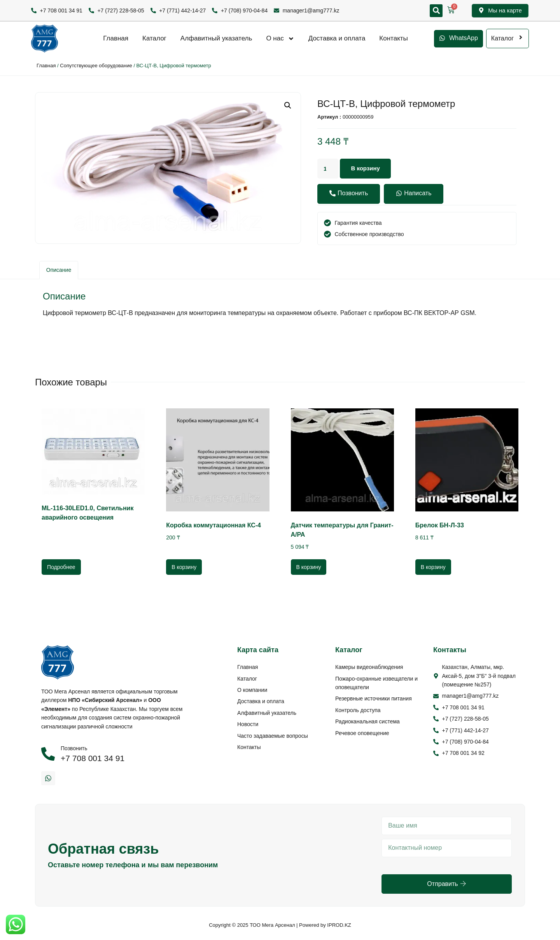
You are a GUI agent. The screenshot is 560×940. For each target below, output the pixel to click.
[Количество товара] (329, 169)
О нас (280, 39)
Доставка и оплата (337, 38)
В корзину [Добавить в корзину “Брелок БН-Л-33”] (433, 567)
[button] (436, 11)
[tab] (59, 270)
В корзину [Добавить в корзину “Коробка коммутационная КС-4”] (184, 567)
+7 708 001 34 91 (93, 758)
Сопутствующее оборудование (96, 66)
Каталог (154, 38)
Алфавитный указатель (216, 38)
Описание (59, 270)
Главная (116, 38)
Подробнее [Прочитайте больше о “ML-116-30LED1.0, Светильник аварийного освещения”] (61, 567)
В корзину (368, 169)
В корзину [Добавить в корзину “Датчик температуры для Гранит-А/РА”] (309, 567)
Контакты (393, 38)
